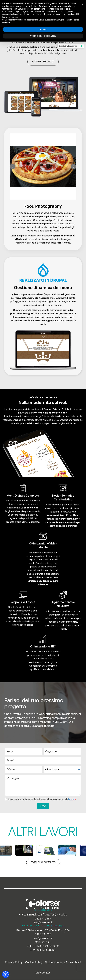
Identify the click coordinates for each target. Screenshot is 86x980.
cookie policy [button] (65, 9)
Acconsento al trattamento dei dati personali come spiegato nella (40, 799)
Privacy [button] (71, 799)
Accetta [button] (43, 29)
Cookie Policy (34, 962)
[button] (41, 167)
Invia (43, 806)
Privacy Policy (14, 962)
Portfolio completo (43, 862)
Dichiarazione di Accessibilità (63, 962)
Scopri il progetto (43, 62)
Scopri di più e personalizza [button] (43, 36)
